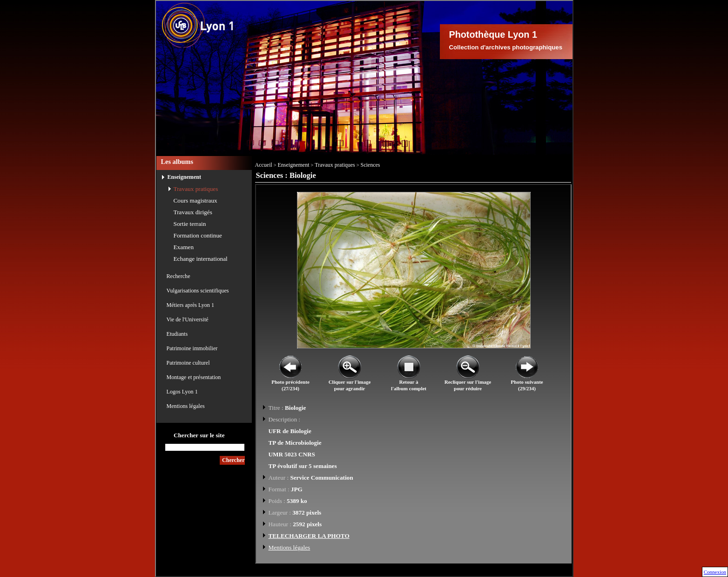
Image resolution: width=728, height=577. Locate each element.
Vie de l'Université (188, 319)
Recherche (179, 276)
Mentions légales (186, 406)
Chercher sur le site (199, 435)
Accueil (264, 165)
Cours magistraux (195, 200)
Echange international (201, 259)
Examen (184, 247)
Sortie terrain (190, 224)
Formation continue (198, 235)
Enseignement (185, 177)
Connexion (715, 572)
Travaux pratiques (196, 189)
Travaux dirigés (193, 212)
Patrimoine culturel (188, 363)
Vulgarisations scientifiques (198, 291)
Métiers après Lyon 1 (190, 305)
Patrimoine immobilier (192, 348)
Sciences (371, 165)
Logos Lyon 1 (182, 392)
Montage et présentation (194, 377)
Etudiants (177, 334)
